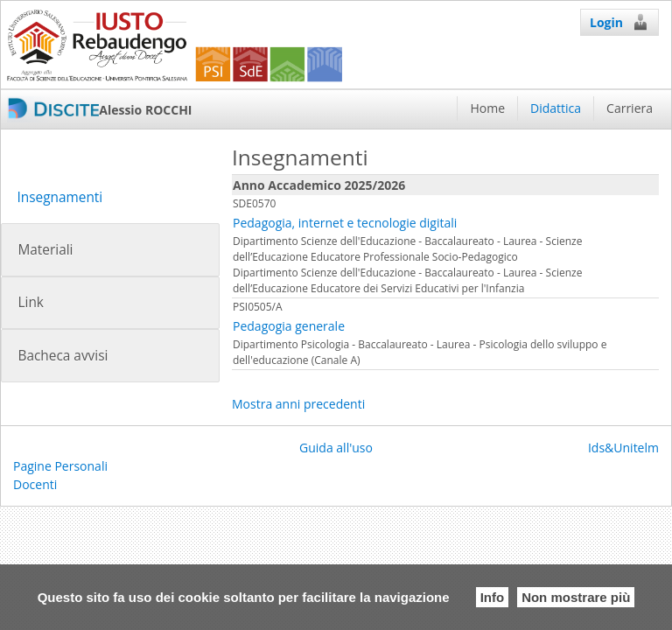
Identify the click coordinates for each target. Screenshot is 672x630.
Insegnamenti (59, 197)
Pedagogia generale (289, 326)
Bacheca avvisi (63, 356)
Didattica (556, 108)
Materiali (45, 250)
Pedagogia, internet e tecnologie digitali (345, 223)
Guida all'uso (336, 448)
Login (619, 22)
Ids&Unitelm (623, 448)
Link (30, 302)
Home (487, 108)
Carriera (630, 108)
